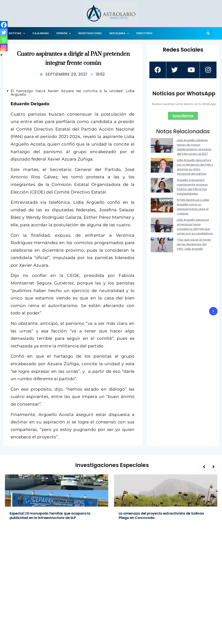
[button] (208, 33)
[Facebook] (4, 25)
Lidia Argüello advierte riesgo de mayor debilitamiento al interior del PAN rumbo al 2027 (194, 147)
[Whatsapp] (4, 40)
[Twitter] (4, 32)
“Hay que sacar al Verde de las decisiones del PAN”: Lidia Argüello (194, 244)
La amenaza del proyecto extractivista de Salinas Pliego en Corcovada (161, 516)
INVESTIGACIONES (90, 33)
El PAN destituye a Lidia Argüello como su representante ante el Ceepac (193, 207)
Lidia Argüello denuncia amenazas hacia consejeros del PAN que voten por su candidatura (195, 227)
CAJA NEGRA (41, 33)
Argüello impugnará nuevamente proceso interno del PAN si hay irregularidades (192, 187)
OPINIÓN (64, 33)
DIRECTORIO (144, 33)
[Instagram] (4, 48)
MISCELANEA (119, 33)
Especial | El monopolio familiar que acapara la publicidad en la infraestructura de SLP (50, 516)
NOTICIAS (17, 33)
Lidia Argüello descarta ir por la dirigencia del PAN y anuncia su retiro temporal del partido (195, 167)
